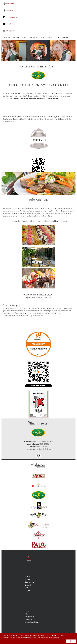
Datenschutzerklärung (32, 622)
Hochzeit (16, 37)
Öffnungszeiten (30, 582)
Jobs (26, 614)
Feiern (24, 37)
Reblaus (49, 37)
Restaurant (6, 37)
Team (27, 588)
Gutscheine (10, 10)
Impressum (29, 619)
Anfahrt (27, 580)
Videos (27, 611)
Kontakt (27, 577)
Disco (42, 37)
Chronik (27, 590)
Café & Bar (33, 37)
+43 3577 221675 (12, 17)
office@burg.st (10, 24)
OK (71, 641)
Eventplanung (29, 617)
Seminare (65, 37)
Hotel (57, 37)
